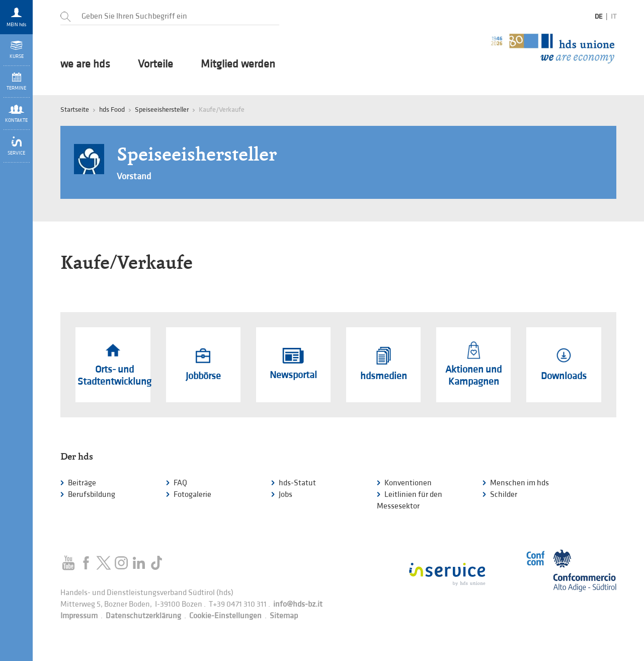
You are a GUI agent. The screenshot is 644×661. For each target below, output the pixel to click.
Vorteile (155, 64)
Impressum (79, 616)
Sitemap (284, 616)
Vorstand (134, 176)
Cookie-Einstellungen (225, 616)
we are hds (85, 64)
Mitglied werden (238, 64)
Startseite (75, 109)
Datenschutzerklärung (143, 616)
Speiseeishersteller (162, 109)
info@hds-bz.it (298, 604)
